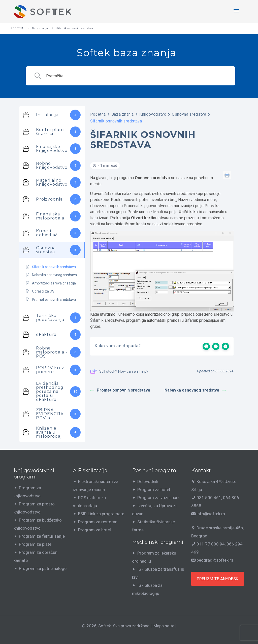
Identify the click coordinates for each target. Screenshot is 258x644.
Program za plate (35, 544)
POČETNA (17, 28)
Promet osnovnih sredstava (120, 390)
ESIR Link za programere (101, 514)
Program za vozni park (158, 498)
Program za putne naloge (43, 568)
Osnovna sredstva (189, 114)
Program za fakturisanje (42, 536)
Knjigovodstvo (153, 114)
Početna (98, 114)
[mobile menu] (236, 11)
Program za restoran (98, 522)
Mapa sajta (164, 626)
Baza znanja (40, 28)
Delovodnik (148, 481)
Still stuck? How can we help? (119, 371)
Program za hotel (94, 530)
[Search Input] (137, 76)
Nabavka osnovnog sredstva (195, 390)
